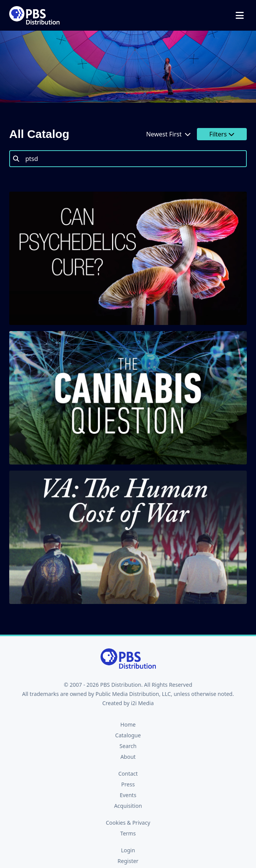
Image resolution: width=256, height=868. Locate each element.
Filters (222, 134)
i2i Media (142, 703)
